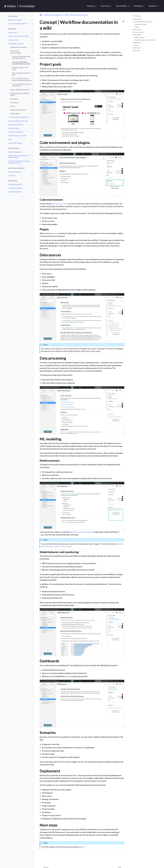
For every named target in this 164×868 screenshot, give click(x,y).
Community (105, 6)
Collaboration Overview (19, 47)
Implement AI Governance (17, 136)
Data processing (138, 32)
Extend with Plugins (15, 143)
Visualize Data (13, 40)
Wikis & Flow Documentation (16, 52)
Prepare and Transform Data (18, 36)
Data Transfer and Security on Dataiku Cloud (19, 157)
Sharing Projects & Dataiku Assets (20, 94)
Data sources (137, 29)
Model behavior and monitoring (145, 40)
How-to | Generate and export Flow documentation (22, 79)
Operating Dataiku (15, 192)
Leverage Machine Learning (18, 121)
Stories (13, 106)
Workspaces (15, 102)
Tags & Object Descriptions (20, 90)
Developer (152, 6)
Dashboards (137, 43)
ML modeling (137, 35)
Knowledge (138, 6)
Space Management (15, 152)
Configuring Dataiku (15, 188)
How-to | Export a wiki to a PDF (21, 74)
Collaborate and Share (16, 44)
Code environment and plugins (143, 22)
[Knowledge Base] (20, 6)
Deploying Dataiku (15, 184)
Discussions (14, 99)
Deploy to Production (16, 132)
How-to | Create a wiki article (20, 68)
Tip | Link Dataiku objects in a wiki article (22, 85)
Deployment (137, 48)
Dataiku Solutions (15, 172)
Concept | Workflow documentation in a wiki (21, 63)
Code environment (141, 24)
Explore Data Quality (16, 125)
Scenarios (136, 45)
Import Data (13, 32)
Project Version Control (18, 110)
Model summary (140, 37)
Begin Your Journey (15, 20)
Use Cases (12, 175)
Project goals (137, 19)
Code (10, 139)
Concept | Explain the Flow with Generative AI (21, 57)
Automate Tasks (14, 128)
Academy (90, 6)
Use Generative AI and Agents (19, 117)
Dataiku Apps (15, 113)
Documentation (121, 6)
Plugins (137, 27)
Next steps (136, 50)
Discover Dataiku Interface (18, 24)
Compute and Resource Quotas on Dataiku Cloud (19, 162)
